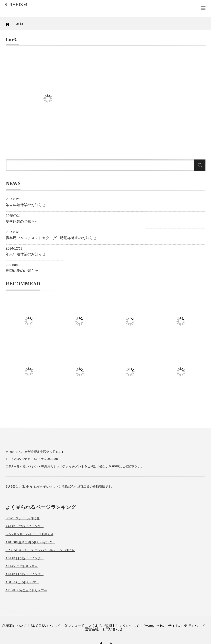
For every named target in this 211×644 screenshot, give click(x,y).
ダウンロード (74, 626)
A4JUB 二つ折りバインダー (24, 526)
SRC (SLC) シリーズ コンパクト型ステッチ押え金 (40, 550)
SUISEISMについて (45, 626)
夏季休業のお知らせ (22, 221)
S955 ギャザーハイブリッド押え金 (29, 534)
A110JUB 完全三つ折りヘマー (26, 590)
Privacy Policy (154, 626)
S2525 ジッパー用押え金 (23, 518)
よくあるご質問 (100, 626)
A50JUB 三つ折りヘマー (22, 582)
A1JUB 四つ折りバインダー (24, 574)
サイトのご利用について (187, 626)
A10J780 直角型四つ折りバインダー (30, 542)
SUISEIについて (14, 626)
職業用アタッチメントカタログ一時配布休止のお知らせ (51, 238)
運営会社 (92, 629)
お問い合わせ (112, 629)
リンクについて (128, 626)
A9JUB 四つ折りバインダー (24, 558)
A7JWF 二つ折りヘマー (22, 566)
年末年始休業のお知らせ (26, 205)
